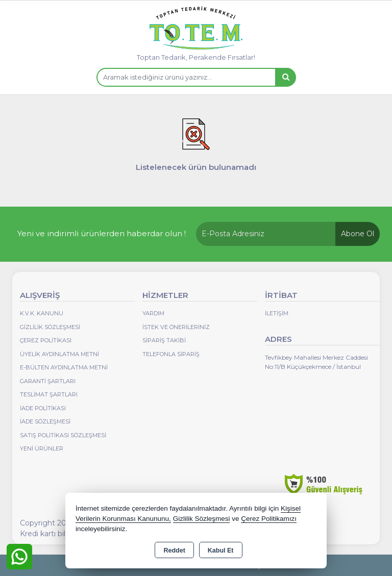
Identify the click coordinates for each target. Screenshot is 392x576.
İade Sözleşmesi (45, 421)
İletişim (277, 313)
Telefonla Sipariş (171, 354)
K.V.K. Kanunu (42, 313)
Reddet (174, 550)
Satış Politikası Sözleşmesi (63, 435)
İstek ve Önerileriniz (176, 327)
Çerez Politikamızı (269, 519)
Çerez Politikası (46, 340)
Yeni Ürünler (42, 448)
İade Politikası (43, 408)
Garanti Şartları (48, 381)
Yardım (153, 313)
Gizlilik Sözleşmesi (50, 327)
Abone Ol (358, 234)
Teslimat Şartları (49, 394)
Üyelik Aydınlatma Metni (59, 354)
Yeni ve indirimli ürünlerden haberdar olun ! (102, 233)
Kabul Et (221, 550)
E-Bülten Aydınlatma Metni (64, 367)
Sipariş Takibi (164, 340)
